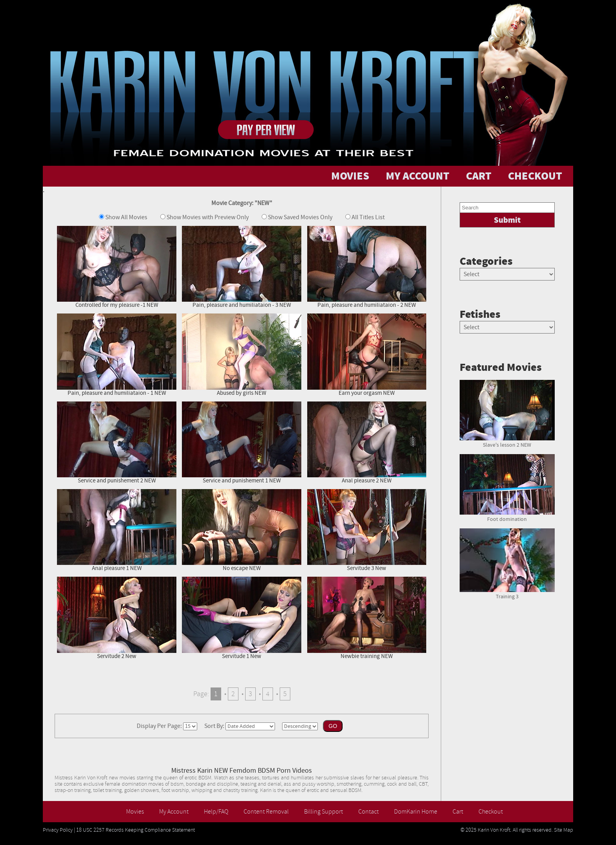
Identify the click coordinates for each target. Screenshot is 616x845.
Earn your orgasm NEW (367, 355)
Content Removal (266, 812)
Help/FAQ (216, 812)
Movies (135, 812)
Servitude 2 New (117, 618)
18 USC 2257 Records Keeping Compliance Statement (136, 830)
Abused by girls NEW (242, 355)
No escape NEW (242, 530)
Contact (368, 812)
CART (479, 176)
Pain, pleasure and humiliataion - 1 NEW (117, 355)
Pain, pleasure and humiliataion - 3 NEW (242, 267)
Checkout (491, 812)
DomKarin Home (416, 812)
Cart (458, 812)
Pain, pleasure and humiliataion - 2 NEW (367, 267)
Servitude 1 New (242, 618)
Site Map (564, 830)
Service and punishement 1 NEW (242, 443)
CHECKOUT (535, 176)
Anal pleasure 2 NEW (367, 443)
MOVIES (350, 176)
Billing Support (324, 812)
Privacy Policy (58, 830)
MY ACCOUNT (418, 176)
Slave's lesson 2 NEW (507, 442)
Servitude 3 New (367, 530)
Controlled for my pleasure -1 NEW (117, 267)
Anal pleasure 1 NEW (117, 530)
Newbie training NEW (367, 618)
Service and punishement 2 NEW (117, 443)
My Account (174, 812)
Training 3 (507, 594)
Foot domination (507, 516)
